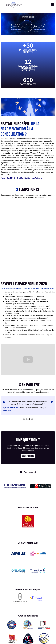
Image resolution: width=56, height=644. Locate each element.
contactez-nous (28, 456)
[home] (14, 5)
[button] (53, 5)
